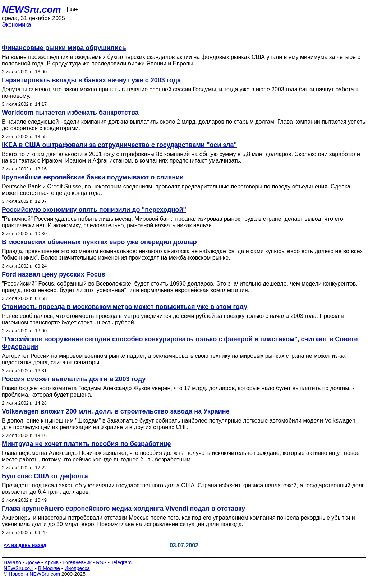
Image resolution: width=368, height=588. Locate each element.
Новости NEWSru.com (34, 574)
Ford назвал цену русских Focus (54, 274)
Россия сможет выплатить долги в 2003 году (74, 379)
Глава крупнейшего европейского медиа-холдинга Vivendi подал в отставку (123, 509)
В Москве (49, 568)
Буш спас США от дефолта (45, 476)
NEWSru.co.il (19, 568)
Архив (52, 562)
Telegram (121, 562)
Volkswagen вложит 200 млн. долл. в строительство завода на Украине (116, 411)
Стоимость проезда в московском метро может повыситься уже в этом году (125, 307)
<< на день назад (25, 545)
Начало (12, 562)
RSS (101, 562)
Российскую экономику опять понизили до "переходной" (94, 210)
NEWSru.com (31, 9)
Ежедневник (77, 562)
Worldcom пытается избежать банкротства (70, 113)
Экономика (17, 25)
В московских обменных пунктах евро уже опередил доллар (99, 242)
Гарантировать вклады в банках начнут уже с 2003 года (91, 80)
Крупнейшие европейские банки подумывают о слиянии (93, 177)
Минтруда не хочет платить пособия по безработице (86, 444)
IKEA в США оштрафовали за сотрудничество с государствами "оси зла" (119, 145)
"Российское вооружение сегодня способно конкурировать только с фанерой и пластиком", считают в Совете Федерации (180, 343)
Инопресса (77, 568)
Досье (33, 562)
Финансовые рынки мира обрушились (64, 48)
